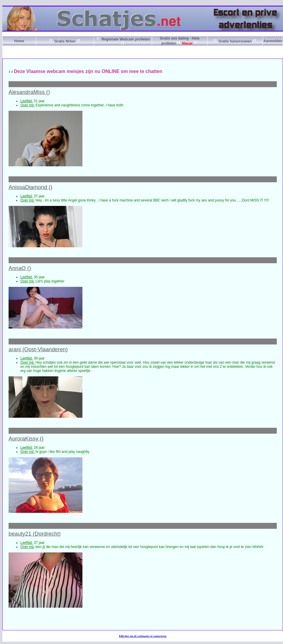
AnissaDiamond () (30, 187)
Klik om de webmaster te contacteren (143, 636)
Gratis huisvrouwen (235, 41)
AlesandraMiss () (29, 92)
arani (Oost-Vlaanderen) (38, 349)
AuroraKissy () (26, 439)
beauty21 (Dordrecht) (35, 534)
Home (19, 41)
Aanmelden (273, 41)
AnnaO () (20, 268)
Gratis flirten (65, 41)
